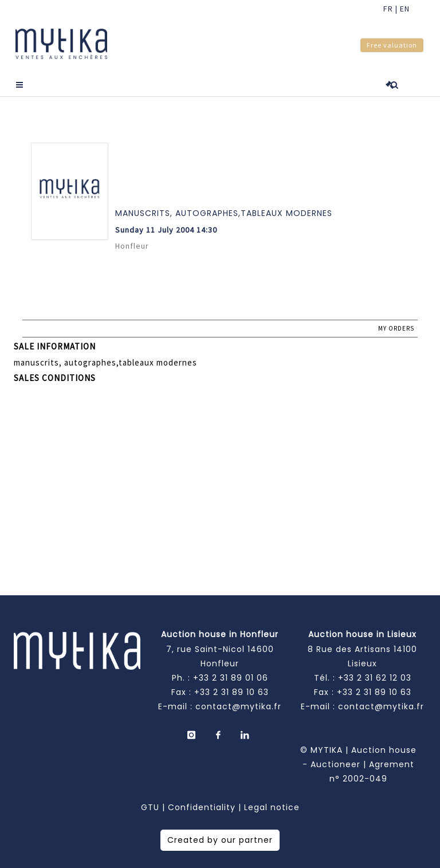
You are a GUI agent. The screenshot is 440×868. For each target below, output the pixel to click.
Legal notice (272, 807)
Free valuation (392, 45)
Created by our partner (220, 840)
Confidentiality (202, 807)
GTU (150, 807)
